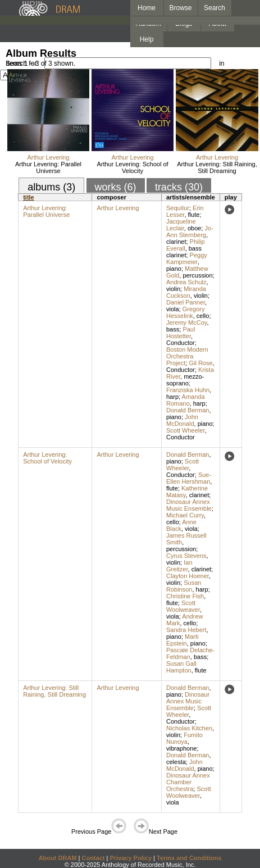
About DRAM (58, 858)
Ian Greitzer (179, 566)
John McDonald (182, 420)
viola (173, 309)
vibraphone (181, 748)
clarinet (176, 242)
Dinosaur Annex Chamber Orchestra (188, 782)
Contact (93, 858)
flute (194, 215)
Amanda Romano (186, 400)
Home (147, 8)
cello (203, 316)
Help (147, 39)
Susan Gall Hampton (181, 667)
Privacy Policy (131, 858)
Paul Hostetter (181, 333)
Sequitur (178, 208)
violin (173, 289)
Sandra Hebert (186, 630)
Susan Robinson (184, 586)
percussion (197, 275)
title (29, 197)
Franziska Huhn (188, 390)
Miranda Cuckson (186, 292)
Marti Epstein (183, 640)
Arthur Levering (48, 157)
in (222, 63)
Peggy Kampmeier (187, 258)
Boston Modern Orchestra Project (187, 356)
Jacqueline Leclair (181, 225)
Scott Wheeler (185, 430)
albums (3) (51, 187)
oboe (194, 228)
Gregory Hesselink (186, 312)
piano (174, 269)
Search (215, 8)
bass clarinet (184, 252)
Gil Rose (200, 363)
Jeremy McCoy (187, 322)
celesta (176, 762)
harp (172, 397)
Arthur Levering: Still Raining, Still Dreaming (217, 167)
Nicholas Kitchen (189, 728)
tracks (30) (179, 187)
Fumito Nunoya (184, 738)
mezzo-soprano (185, 380)
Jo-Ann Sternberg (190, 231)
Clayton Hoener (188, 576)
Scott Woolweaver (183, 606)
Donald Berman (188, 410)
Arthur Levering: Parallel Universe (48, 167)
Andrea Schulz (186, 282)
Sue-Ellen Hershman (189, 478)
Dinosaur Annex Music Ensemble (189, 505)
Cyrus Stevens (186, 556)
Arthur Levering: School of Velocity (132, 167)
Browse (181, 8)
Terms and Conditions (189, 858)
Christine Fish (185, 596)
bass (173, 329)
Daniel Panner (186, 302)
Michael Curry (185, 515)
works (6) (116, 187)
